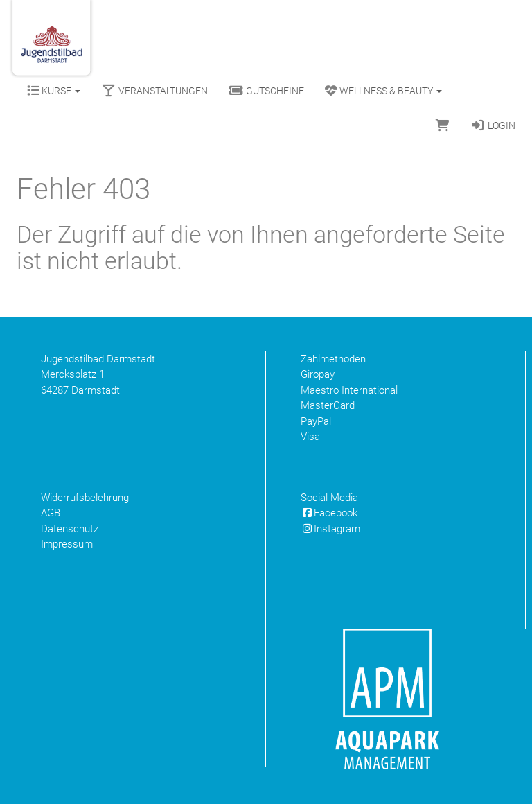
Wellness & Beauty (383, 91)
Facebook (329, 513)
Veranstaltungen (154, 91)
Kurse (54, 91)
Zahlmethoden (333, 359)
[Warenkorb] (443, 125)
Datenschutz (70, 529)
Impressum (67, 544)
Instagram (330, 529)
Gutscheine (266, 91)
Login (493, 125)
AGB (51, 513)
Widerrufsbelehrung (85, 498)
